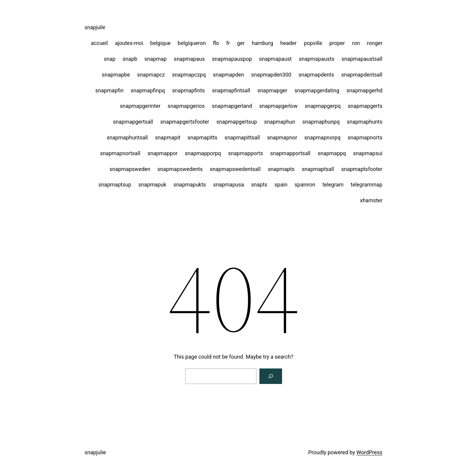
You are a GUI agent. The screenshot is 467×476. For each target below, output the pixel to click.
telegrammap (367, 185)
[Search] (271, 376)
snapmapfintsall (231, 90)
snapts (259, 185)
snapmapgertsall (133, 122)
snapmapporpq (203, 153)
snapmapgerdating (317, 90)
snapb (130, 59)
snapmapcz (151, 75)
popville (313, 43)
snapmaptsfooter (362, 169)
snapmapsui (368, 153)
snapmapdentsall (362, 75)
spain (281, 185)
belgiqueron (192, 43)
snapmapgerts (365, 106)
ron (356, 43)
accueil (99, 43)
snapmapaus (189, 59)
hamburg (263, 43)
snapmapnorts (365, 137)
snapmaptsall (318, 169)
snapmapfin (109, 90)
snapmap (156, 59)
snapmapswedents (180, 169)
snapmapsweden (130, 169)
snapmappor (162, 153)
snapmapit (168, 137)
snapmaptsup (115, 185)
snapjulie (95, 27)
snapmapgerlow (278, 106)
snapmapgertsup (236, 122)
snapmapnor (282, 137)
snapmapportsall (290, 153)
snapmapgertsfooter (185, 122)
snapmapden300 (271, 75)
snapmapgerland (232, 106)
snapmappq (332, 153)
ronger (375, 43)
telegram (333, 185)
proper (337, 43)
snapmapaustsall (362, 59)
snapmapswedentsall (235, 169)
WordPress (369, 452)
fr (228, 43)
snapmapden (228, 75)
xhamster (371, 200)
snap (109, 59)
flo (216, 43)
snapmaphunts (365, 122)
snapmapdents (316, 75)
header (288, 43)
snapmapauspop (232, 59)
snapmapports (246, 153)
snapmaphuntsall (127, 137)
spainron (305, 185)
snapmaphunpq (321, 122)
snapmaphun (280, 122)
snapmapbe (116, 75)
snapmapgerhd (364, 90)
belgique (160, 43)
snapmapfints (189, 90)
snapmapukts (190, 185)
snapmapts (281, 169)
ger (241, 43)
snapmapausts (316, 59)
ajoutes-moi (129, 43)
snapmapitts (203, 137)
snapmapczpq (189, 75)
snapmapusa (228, 185)
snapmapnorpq (322, 137)
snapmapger (272, 90)
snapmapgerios (186, 106)
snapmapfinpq (148, 90)
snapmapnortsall (120, 153)
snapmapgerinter (140, 106)
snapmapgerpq (323, 106)
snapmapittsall (242, 137)
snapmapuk (152, 185)
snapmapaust (275, 59)
